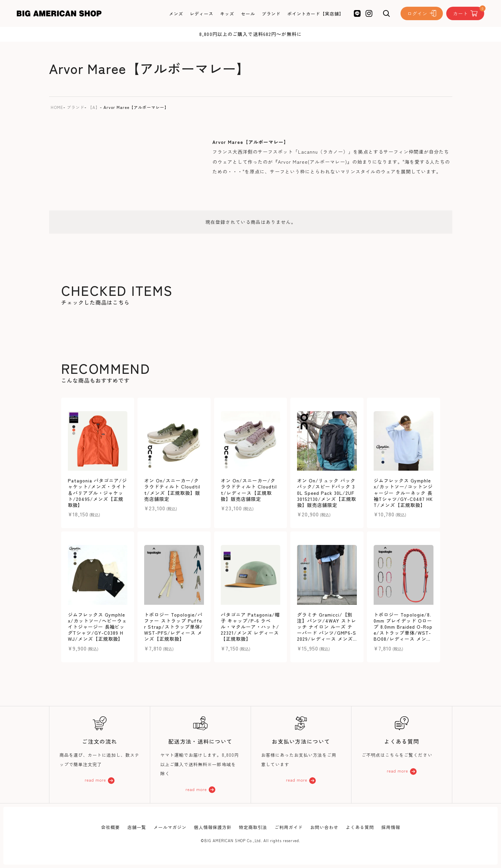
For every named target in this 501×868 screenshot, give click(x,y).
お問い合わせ (324, 827)
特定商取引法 (253, 827)
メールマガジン (170, 827)
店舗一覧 (137, 827)
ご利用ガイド (289, 827)
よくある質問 (360, 827)
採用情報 (391, 827)
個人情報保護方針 (213, 827)
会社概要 (111, 827)
